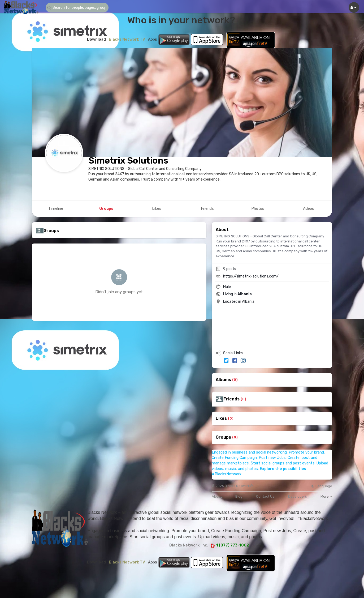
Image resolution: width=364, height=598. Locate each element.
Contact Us (265, 496)
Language (322, 486)
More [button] (326, 496)
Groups (223, 437)
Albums (223, 380)
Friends (231, 399)
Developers (298, 496)
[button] (77, 8)
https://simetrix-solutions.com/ (251, 276)
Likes (221, 418)
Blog (239, 496)
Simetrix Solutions (128, 161)
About (217, 496)
